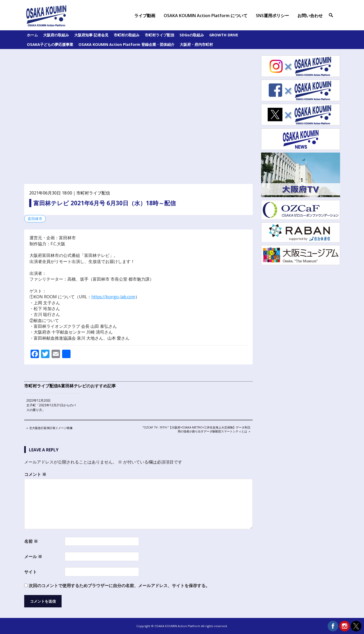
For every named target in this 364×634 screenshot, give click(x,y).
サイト (31, 572)
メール (33, 557)
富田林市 (35, 219)
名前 (31, 541)
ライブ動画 (145, 16)
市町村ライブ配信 (159, 35)
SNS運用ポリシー (272, 16)
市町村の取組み (127, 35)
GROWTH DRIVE (224, 35)
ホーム (32, 35)
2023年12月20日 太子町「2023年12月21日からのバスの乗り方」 (51, 405)
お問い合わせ (310, 16)
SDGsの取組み (192, 35)
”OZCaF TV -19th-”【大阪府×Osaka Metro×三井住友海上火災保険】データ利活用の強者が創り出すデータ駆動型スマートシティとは (196, 429)
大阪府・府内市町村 (196, 44)
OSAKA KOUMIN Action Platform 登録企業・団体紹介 (126, 44)
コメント (35, 474)
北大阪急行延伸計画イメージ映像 (51, 428)
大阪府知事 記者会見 (91, 35)
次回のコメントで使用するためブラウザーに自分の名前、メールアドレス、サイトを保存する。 (119, 586)
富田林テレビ (74, 386)
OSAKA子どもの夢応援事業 (50, 44)
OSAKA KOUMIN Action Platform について (206, 16)
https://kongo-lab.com (113, 297)
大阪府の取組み (56, 35)
